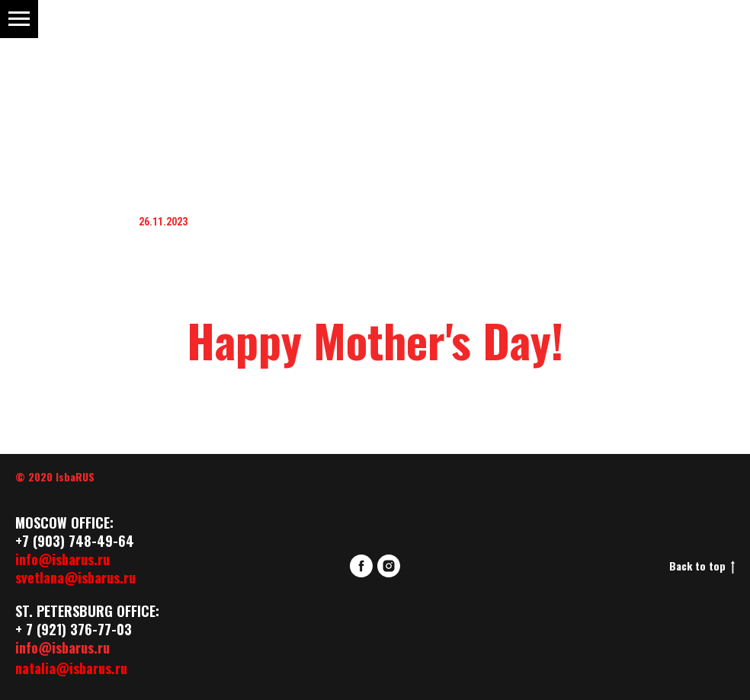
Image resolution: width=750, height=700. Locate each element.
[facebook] (361, 566)
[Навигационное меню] (19, 19)
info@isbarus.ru (62, 559)
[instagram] (389, 566)
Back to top (702, 566)
